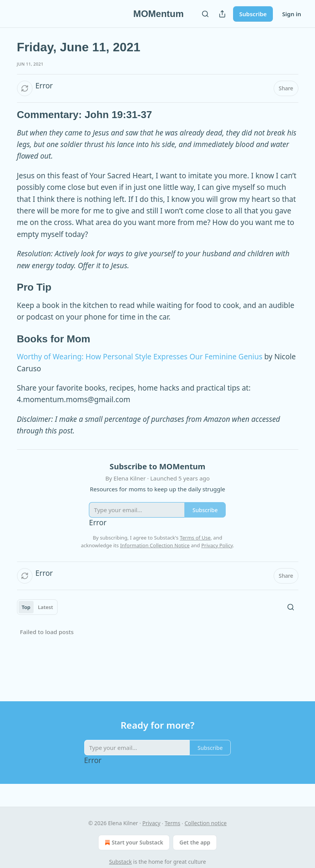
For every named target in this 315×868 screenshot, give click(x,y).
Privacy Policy (217, 545)
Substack (120, 862)
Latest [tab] (45, 607)
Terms (172, 823)
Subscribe (253, 14)
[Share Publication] (222, 14)
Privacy (151, 823)
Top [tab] (26, 607)
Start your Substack (133, 843)
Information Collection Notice (155, 545)
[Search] (205, 14)
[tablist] (37, 607)
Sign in (292, 14)
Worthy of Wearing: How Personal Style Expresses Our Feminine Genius (140, 357)
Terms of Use (195, 538)
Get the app (195, 842)
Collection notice (206, 823)
